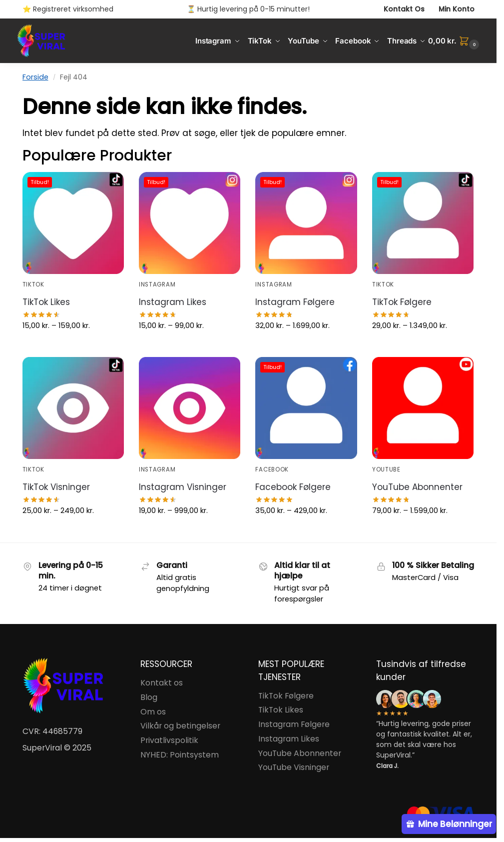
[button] (455, 41)
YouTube (386, 469)
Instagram (157, 284)
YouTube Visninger (294, 767)
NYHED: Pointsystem (180, 755)
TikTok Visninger (56, 487)
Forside (35, 77)
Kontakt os (162, 683)
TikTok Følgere (402, 302)
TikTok (33, 284)
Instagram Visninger (183, 487)
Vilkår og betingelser (180, 726)
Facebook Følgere (293, 487)
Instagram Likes (173, 302)
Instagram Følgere (295, 302)
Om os (153, 712)
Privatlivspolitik (169, 740)
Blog (149, 697)
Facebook (272, 469)
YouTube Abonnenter (417, 487)
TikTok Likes (46, 302)
